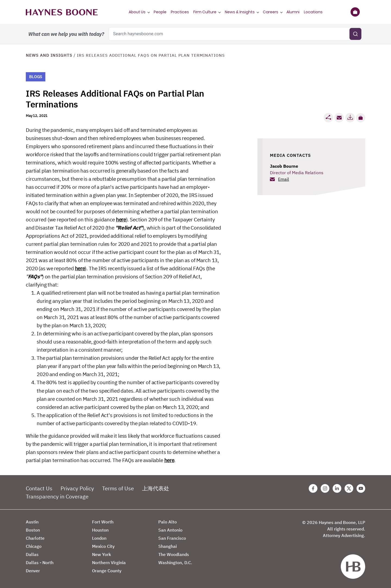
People (160, 12)
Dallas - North (40, 562)
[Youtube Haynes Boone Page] (361, 488)
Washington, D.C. (175, 562)
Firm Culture (205, 12)
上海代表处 (156, 488)
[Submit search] (355, 34)
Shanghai (168, 546)
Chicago (34, 546)
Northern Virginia (109, 562)
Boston (33, 530)
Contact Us (39, 488)
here (121, 220)
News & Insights (240, 12)
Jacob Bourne (284, 166)
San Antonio (170, 530)
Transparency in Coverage (57, 496)
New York (102, 554)
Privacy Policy (77, 488)
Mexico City (103, 546)
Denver (33, 571)
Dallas (32, 554)
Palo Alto (168, 522)
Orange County (107, 571)
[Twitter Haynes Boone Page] (349, 488)
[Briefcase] (355, 12)
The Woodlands (174, 554)
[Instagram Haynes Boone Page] (325, 488)
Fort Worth (103, 522)
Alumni (293, 12)
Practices (180, 12)
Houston (100, 530)
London (99, 538)
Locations (313, 12)
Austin (32, 522)
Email (283, 179)
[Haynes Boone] (62, 12)
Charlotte (35, 538)
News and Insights (49, 55)
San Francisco (172, 538)
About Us (137, 12)
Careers (271, 12)
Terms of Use (118, 488)
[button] (361, 118)
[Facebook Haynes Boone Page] (313, 488)
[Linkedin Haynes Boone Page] (337, 488)
